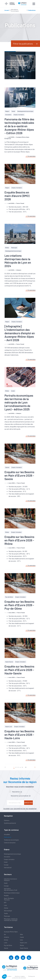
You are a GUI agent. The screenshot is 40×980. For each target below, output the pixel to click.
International (8, 868)
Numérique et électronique (12, 893)
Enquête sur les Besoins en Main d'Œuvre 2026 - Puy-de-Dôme (19, 605)
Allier (21, 934)
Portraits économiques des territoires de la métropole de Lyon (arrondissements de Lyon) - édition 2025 (19, 402)
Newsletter (17, 792)
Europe (6, 865)
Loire (6, 943)
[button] (4, 977)
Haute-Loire (9, 727)
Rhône (7, 248)
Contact (9, 976)
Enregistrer (29, 803)
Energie (6, 886)
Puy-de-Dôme (9, 597)
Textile (6, 913)
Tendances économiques (11, 840)
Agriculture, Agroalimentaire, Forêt (11, 889)
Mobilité (6, 896)
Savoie (7, 467)
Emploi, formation (19, 115)
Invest (13, 391)
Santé (13, 111)
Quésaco (7, 820)
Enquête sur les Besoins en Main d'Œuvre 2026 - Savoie (19, 475)
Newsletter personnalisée (21, 796)
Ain (5, 934)
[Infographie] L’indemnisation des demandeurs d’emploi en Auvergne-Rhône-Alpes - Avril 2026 (20, 333)
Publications (8, 837)
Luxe (5, 905)
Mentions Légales (20, 976)
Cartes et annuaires (10, 843)
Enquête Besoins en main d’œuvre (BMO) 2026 (17, 196)
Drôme (6, 940)
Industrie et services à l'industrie (10, 880)
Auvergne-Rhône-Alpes (11, 932)
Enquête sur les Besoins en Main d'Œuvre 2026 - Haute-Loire (19, 735)
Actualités (7, 834)
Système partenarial (10, 823)
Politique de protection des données (24, 977)
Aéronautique (8, 911)
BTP (5, 903)
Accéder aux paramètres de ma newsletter (20, 809)
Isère (21, 940)
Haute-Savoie (9, 662)
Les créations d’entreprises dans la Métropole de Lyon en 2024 (18, 261)
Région (7, 111)
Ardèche (6, 937)
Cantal (22, 937)
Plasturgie (14, 248)
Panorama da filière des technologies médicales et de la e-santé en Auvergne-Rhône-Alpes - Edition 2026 (19, 126)
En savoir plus (31, 156)
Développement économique (25, 111)
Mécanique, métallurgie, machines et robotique (11, 920)
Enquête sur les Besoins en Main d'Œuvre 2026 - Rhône (19, 540)
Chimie (6, 908)
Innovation (8, 115)
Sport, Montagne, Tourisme (9, 899)
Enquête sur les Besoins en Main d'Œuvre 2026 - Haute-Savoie (19, 670)
